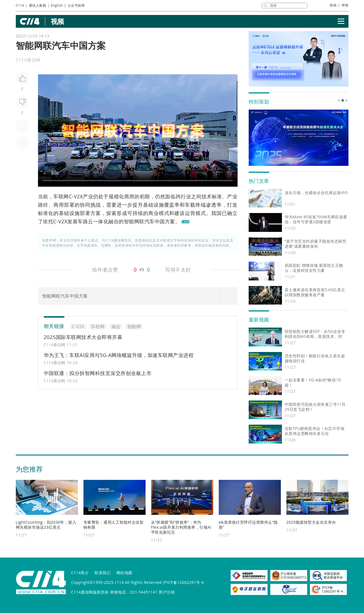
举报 (345, 5)
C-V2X (76, 196)
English (57, 5)
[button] (339, 100)
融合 (114, 221)
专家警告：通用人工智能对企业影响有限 (114, 525)
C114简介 (80, 573)
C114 (20, 5)
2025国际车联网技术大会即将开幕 (83, 337)
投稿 (333, 5)
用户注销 (167, 592)
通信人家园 (38, 5)
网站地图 (124, 573)
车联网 (61, 196)
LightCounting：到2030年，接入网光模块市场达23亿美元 (46, 525)
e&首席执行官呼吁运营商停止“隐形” (248, 525)
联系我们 (103, 573)
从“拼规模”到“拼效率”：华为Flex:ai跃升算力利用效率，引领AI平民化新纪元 (181, 527)
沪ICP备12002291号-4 (183, 582)
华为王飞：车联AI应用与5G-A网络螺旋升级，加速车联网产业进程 (119, 355)
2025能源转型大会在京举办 (311, 522)
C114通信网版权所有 (90, 592)
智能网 (132, 221)
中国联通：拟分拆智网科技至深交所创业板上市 (98, 373)
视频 (58, 21)
